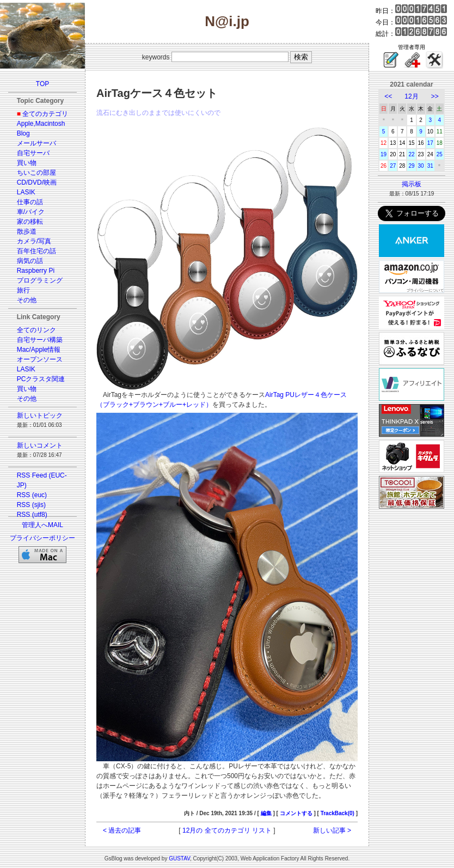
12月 (411, 96)
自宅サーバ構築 (40, 340)
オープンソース (40, 359)
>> (435, 96)
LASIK (26, 192)
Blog (23, 133)
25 (440, 154)
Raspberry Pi (36, 271)
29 (411, 166)
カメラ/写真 (34, 241)
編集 (266, 813)
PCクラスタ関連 (41, 379)
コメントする (296, 813)
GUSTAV (179, 858)
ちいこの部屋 (36, 173)
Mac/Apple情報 (39, 350)
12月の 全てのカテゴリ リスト (227, 830)
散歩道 (27, 231)
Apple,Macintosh (41, 124)
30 (421, 166)
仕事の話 (30, 202)
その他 (27, 300)
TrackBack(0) (338, 813)
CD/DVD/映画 (37, 182)
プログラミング (40, 280)
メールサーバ (36, 143)
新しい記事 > (332, 830)
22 (411, 154)
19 (384, 154)
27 (393, 166)
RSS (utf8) (32, 515)
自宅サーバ (33, 153)
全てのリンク (36, 330)
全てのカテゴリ (45, 114)
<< (388, 96)
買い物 (27, 163)
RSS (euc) (32, 495)
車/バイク (31, 212)
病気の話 (30, 261)
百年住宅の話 (36, 251)
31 (430, 166)
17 (430, 143)
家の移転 (30, 222)
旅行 (23, 290)
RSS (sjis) (31, 505)
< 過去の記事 (122, 830)
